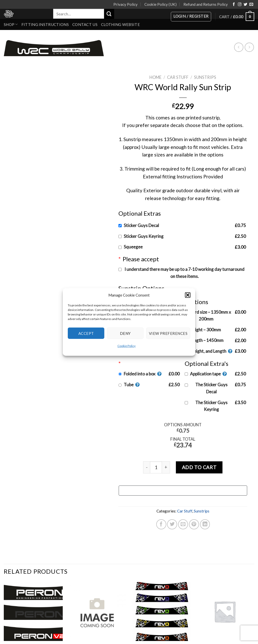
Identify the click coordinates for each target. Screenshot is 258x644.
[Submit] (109, 14)
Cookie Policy (126, 346)
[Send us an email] (251, 5)
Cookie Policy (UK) (160, 4)
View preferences (168, 333)
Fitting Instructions (45, 24)
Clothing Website (120, 24)
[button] (188, 295)
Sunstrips (205, 77)
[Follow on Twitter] (245, 5)
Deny (125, 333)
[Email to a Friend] (183, 524)
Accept (86, 333)
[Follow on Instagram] (240, 5)
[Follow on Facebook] (234, 5)
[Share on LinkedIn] (205, 524)
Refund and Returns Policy (206, 4)
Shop (11, 24)
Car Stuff (178, 77)
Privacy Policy (125, 4)
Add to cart (199, 467)
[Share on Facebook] (161, 524)
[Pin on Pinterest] (194, 524)
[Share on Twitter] (172, 524)
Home (155, 77)
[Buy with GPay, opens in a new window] (183, 491)
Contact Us (85, 24)
